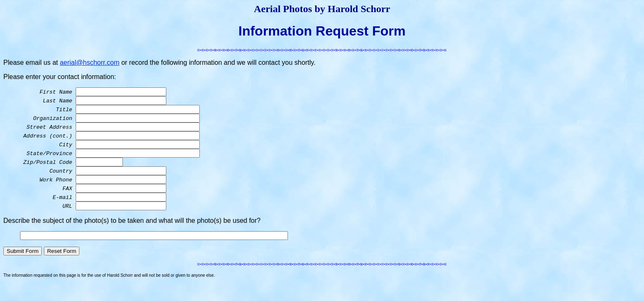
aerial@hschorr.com (90, 62)
